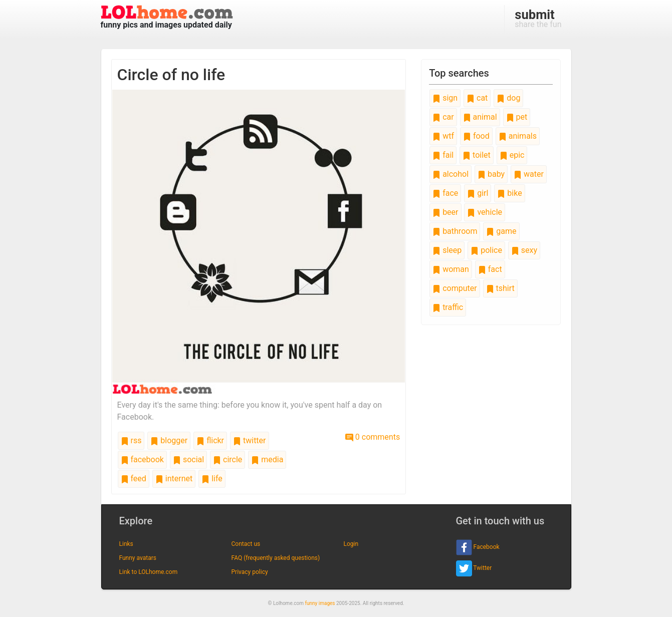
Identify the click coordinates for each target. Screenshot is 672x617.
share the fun (538, 18)
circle (228, 459)
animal (480, 117)
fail (443, 155)
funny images (320, 603)
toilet (477, 155)
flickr (210, 440)
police (486, 250)
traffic (448, 307)
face (445, 193)
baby (491, 174)
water (529, 174)
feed (134, 479)
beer (445, 212)
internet (174, 479)
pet (517, 117)
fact (490, 269)
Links (126, 544)
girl (478, 193)
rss (131, 440)
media (267, 459)
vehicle (485, 212)
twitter (250, 440)
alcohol (451, 174)
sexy (524, 250)
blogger (169, 440)
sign (445, 98)
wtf (443, 136)
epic (512, 155)
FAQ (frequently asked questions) (276, 558)
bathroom (455, 231)
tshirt (500, 288)
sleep (447, 250)
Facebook (478, 547)
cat (477, 98)
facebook (142, 459)
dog (508, 98)
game (501, 231)
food (476, 136)
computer (455, 288)
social (188, 459)
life (212, 479)
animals (518, 136)
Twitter (474, 568)
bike (509, 193)
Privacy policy (250, 572)
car (443, 117)
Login (351, 544)
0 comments (373, 437)
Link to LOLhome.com (149, 572)
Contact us (246, 544)
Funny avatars (138, 558)
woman (451, 269)
